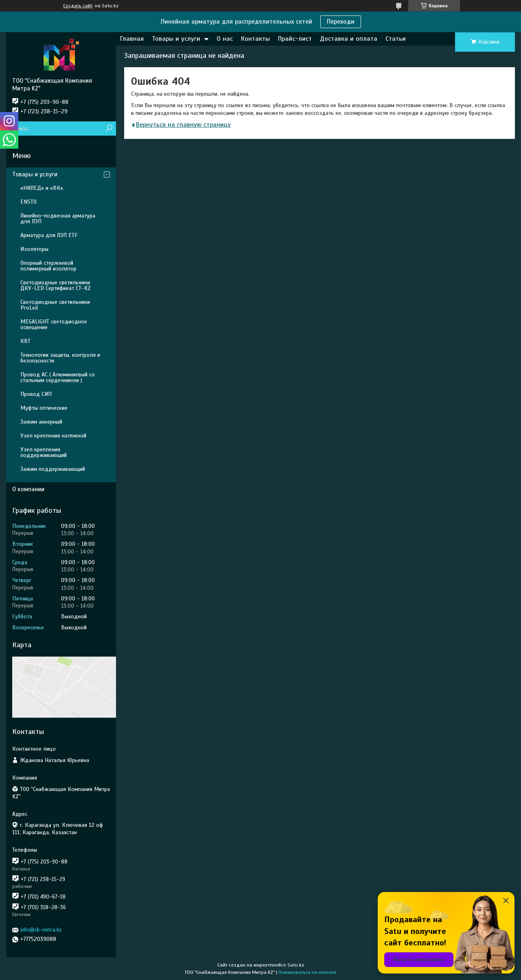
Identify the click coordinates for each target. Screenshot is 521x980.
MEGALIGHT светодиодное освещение (54, 324)
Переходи (341, 22)
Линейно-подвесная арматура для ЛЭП (58, 219)
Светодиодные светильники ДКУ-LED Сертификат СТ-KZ (56, 285)
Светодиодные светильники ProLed (55, 305)
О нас (225, 39)
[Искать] (109, 129)
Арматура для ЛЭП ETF (49, 235)
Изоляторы (34, 249)
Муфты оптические (44, 408)
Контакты (255, 39)
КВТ (25, 341)
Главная (132, 39)
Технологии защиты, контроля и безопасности (60, 358)
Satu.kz (296, 965)
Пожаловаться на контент (308, 972)
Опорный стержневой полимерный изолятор (48, 266)
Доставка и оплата (349, 39)
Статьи (396, 39)
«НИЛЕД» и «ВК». (42, 188)
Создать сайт (78, 6)
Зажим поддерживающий (53, 469)
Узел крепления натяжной (53, 436)
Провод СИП (36, 394)
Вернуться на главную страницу (183, 125)
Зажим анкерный (41, 422)
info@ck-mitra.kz (41, 930)
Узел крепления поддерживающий (44, 452)
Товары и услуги (176, 39)
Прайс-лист (295, 39)
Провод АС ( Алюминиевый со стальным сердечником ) (58, 377)
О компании (28, 489)
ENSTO (28, 202)
